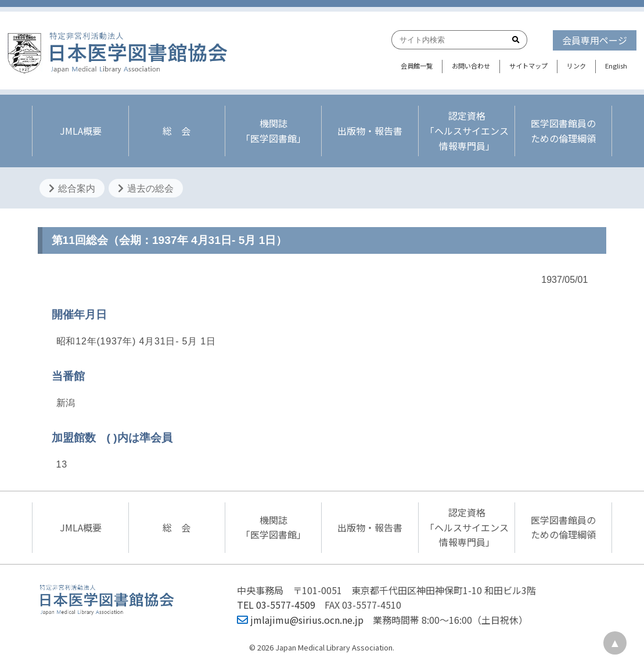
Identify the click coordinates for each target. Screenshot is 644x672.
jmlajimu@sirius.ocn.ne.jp (301, 620)
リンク (576, 66)
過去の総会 (146, 188)
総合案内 (72, 188)
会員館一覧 (417, 66)
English (616, 66)
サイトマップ (528, 66)
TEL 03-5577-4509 (276, 605)
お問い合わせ (471, 66)
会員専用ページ (595, 40)
